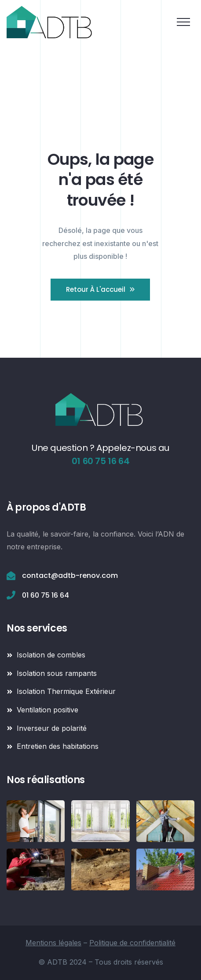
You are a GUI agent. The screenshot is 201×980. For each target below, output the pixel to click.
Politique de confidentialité (132, 943)
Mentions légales (53, 943)
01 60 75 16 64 (100, 461)
